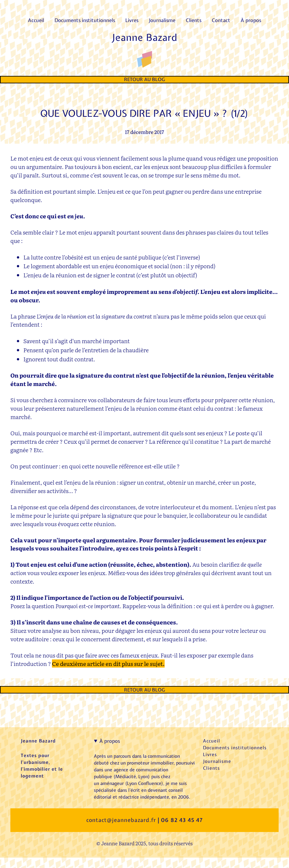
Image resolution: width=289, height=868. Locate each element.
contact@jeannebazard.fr (121, 820)
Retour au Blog (144, 79)
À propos (110, 741)
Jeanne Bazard (145, 37)
